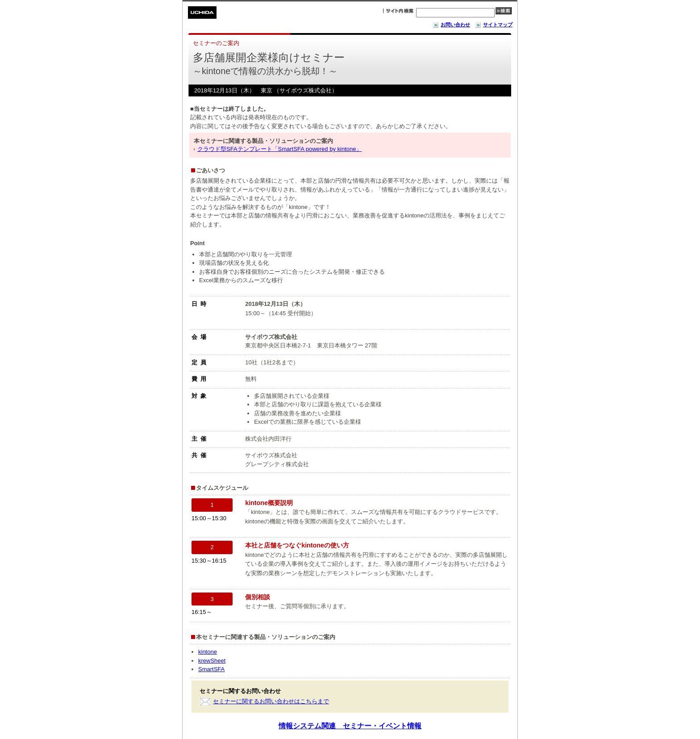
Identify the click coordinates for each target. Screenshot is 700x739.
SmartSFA (211, 669)
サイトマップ (493, 25)
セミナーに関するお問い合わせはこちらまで (271, 701)
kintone (208, 652)
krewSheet (212, 661)
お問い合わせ (451, 25)
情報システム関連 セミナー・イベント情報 (350, 726)
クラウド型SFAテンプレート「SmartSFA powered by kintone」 (279, 149)
